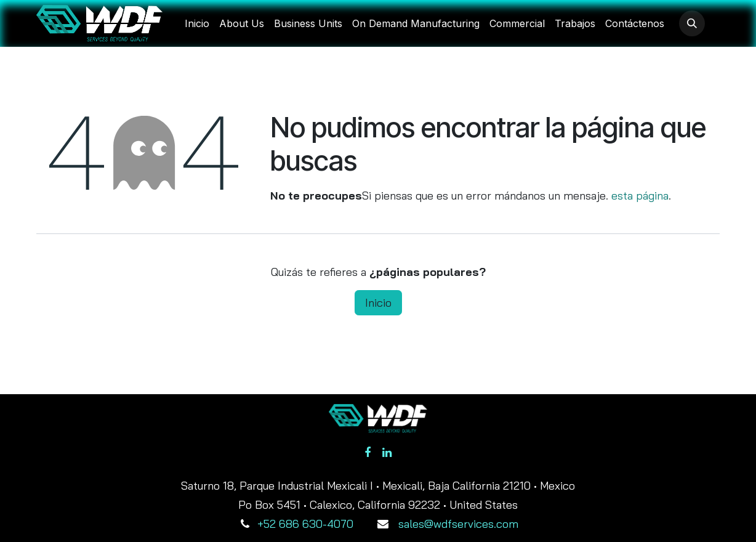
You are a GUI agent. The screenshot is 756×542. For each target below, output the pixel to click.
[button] (692, 23)
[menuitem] (197, 23)
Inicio (378, 303)
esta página (640, 196)
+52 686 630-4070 (305, 524)
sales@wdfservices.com (458, 524)
